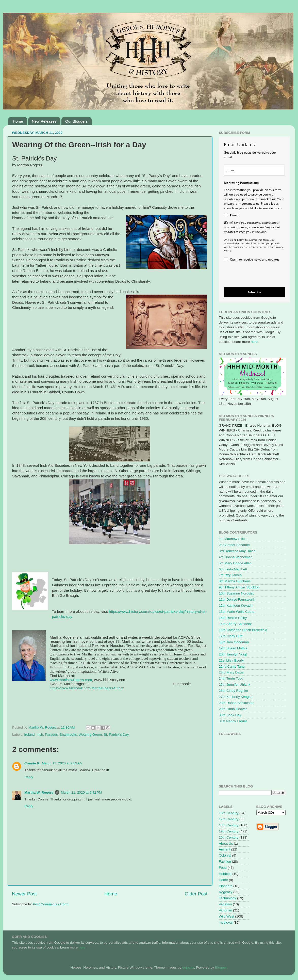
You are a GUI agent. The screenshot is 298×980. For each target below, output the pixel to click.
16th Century (229, 813)
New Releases (44, 121)
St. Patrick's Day (116, 735)
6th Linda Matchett (233, 569)
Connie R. (32, 763)
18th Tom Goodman (234, 642)
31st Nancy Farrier (233, 721)
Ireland (29, 735)
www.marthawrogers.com (71, 680)
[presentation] (250, 275)
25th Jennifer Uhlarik (235, 685)
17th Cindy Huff (231, 636)
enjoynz (188, 967)
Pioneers (226, 886)
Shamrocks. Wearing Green (81, 735)
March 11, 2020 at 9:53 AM (62, 763)
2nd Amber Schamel (234, 545)
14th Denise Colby (233, 618)
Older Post (196, 894)
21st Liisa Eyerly (231, 660)
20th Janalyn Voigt (233, 654)
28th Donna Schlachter (236, 703)
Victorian (225, 910)
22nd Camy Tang (232, 666)
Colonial (225, 855)
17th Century (229, 819)
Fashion (225, 862)
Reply (29, 777)
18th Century (229, 825)
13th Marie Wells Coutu (237, 612)
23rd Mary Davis (231, 672)
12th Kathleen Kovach (236, 606)
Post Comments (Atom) (51, 904)
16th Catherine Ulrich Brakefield (243, 630)
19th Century (229, 831)
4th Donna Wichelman (236, 557)
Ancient (225, 849)
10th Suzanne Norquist (236, 593)
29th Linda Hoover (233, 709)
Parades (51, 735)
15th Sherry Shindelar (235, 624)
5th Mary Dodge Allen (235, 563)
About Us (226, 844)
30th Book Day (230, 715)
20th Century (229, 837)
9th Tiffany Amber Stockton (239, 587)
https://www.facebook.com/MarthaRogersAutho (86, 688)
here (254, 342)
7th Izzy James (230, 575)
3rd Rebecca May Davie (237, 551)
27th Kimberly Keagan (236, 697)
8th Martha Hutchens (235, 581)
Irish (40, 735)
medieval (226, 922)
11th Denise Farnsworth (237, 599)
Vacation (225, 904)
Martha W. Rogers (39, 792)
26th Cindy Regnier (234, 691)
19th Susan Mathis (233, 648)
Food (223, 868)
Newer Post (24, 894)
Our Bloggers (76, 121)
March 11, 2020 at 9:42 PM (81, 792)
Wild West (227, 916)
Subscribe (254, 292)
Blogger (221, 967)
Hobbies (225, 874)
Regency (226, 892)
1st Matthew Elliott (233, 539)
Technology (227, 898)
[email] (254, 170)
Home (18, 121)
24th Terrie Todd (231, 678)
